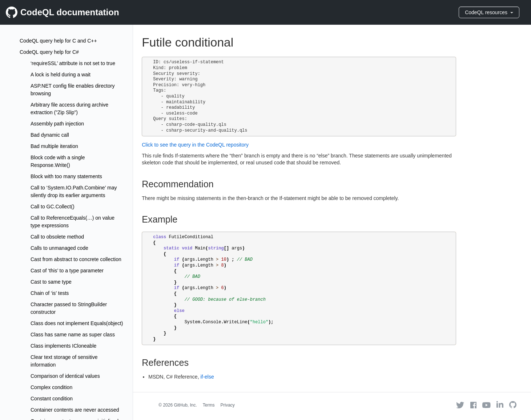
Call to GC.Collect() (53, 207)
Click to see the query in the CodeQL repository (195, 145)
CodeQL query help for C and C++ (58, 41)
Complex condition (51, 387)
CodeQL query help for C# (49, 52)
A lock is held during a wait (61, 75)
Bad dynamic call (50, 135)
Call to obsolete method (57, 237)
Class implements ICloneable (63, 346)
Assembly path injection (57, 124)
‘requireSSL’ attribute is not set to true (73, 63)
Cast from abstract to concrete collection (76, 259)
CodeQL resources (489, 12)
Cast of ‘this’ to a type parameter (67, 271)
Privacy (228, 405)
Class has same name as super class (73, 335)
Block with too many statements (66, 176)
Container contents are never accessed (75, 410)
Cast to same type (51, 282)
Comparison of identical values (65, 376)
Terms (209, 405)
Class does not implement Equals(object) (77, 323)
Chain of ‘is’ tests (50, 293)
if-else (207, 377)
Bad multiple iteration (54, 146)
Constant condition (52, 399)
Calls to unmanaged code (59, 248)
